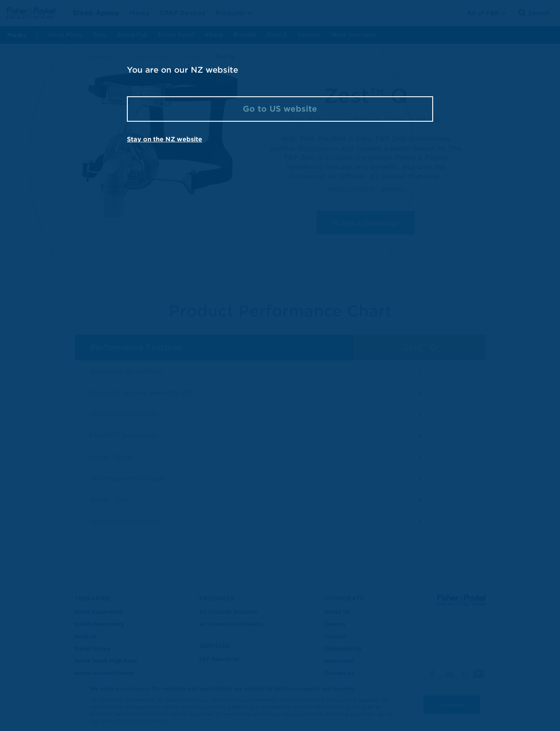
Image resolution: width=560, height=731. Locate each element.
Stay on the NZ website (164, 139)
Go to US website (280, 109)
